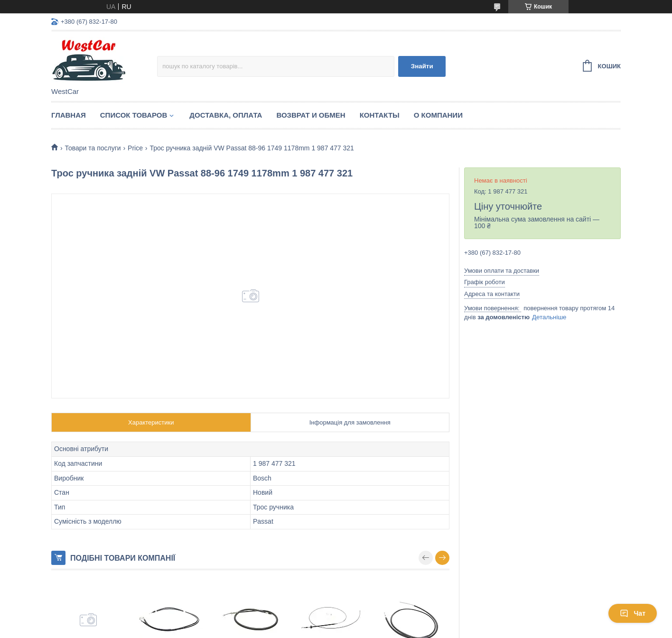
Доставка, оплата (226, 115)
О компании (438, 115)
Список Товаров (134, 115)
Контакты (380, 115)
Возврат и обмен (311, 115)
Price (135, 148)
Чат (633, 613)
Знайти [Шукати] (422, 66)
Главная (69, 115)
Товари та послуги (93, 148)
